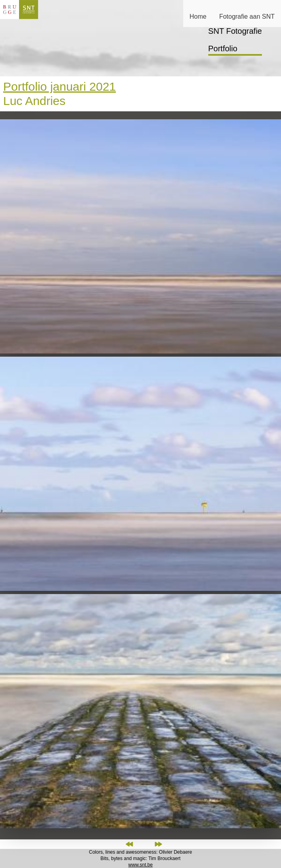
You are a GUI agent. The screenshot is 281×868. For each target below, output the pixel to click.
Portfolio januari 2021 (60, 86)
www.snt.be (140, 865)
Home (198, 17)
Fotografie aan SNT (247, 17)
